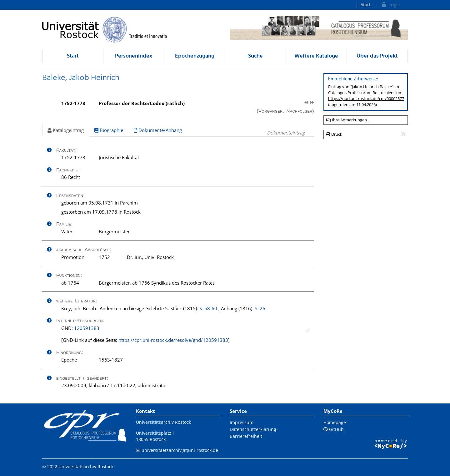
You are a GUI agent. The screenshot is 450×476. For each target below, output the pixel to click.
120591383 (87, 328)
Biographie (109, 130)
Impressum (242, 422)
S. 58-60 (208, 308)
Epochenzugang (195, 56)
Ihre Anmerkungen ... (348, 120)
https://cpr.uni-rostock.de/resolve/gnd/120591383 (173, 340)
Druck (334, 134)
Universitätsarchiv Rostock (163, 422)
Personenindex (134, 56)
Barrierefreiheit (246, 436)
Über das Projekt (377, 56)
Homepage (335, 422)
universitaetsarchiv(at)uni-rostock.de (180, 450)
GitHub (334, 429)
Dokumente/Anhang (158, 130)
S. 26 (260, 308)
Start (366, 4)
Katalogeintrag (66, 130)
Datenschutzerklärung (253, 429)
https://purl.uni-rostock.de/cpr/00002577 (366, 99)
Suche (255, 56)
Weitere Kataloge (316, 56)
